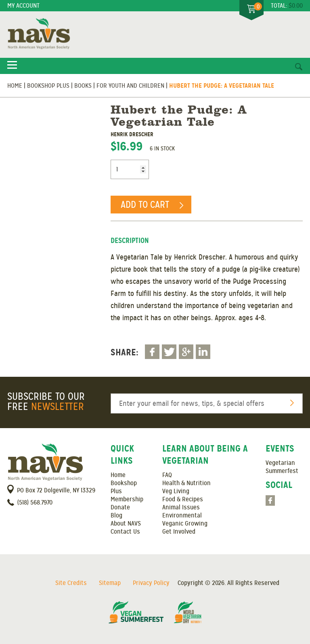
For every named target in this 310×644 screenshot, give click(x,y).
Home (15, 86)
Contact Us (125, 532)
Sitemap (110, 583)
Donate (120, 507)
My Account (23, 6)
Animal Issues (181, 507)
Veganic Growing (185, 524)
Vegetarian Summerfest (282, 467)
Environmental (182, 515)
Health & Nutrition (186, 483)
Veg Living (176, 491)
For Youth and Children (130, 86)
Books (83, 86)
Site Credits (71, 583)
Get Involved (179, 532)
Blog (116, 515)
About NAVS (126, 524)
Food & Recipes (183, 499)
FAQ (167, 475)
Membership (127, 499)
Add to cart (145, 205)
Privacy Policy (151, 583)
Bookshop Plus (48, 86)
